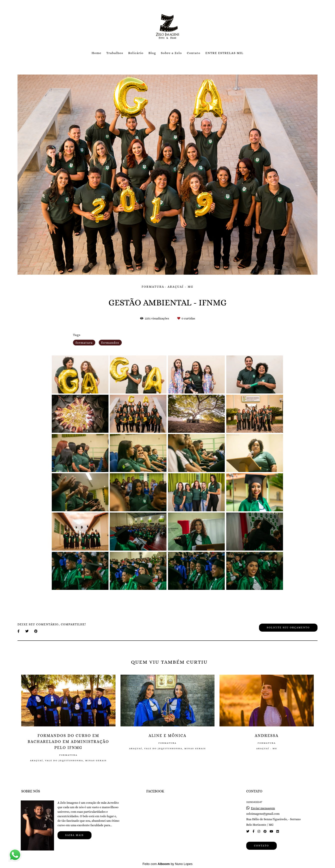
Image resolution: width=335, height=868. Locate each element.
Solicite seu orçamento (288, 627)
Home (96, 53)
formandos (110, 343)
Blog (152, 53)
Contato (193, 53)
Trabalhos (115, 53)
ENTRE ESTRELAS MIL (224, 53)
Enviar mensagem (263, 808)
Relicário (136, 53)
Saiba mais (74, 835)
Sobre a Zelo (171, 53)
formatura (84, 343)
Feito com (167, 864)
